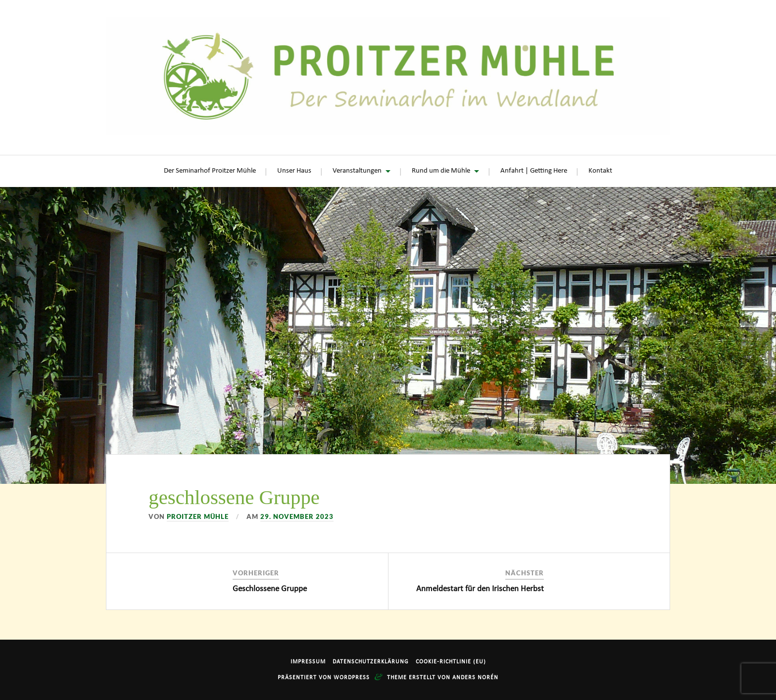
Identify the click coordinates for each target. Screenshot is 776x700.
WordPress (352, 678)
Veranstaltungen (357, 171)
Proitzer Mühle (198, 516)
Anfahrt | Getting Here (534, 171)
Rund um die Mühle (441, 171)
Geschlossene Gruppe (270, 589)
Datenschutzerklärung (371, 662)
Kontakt (600, 171)
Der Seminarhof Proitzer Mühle (210, 171)
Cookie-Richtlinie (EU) (451, 662)
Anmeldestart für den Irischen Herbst (480, 589)
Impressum (308, 662)
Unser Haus (294, 171)
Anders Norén (475, 678)
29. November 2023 (297, 516)
